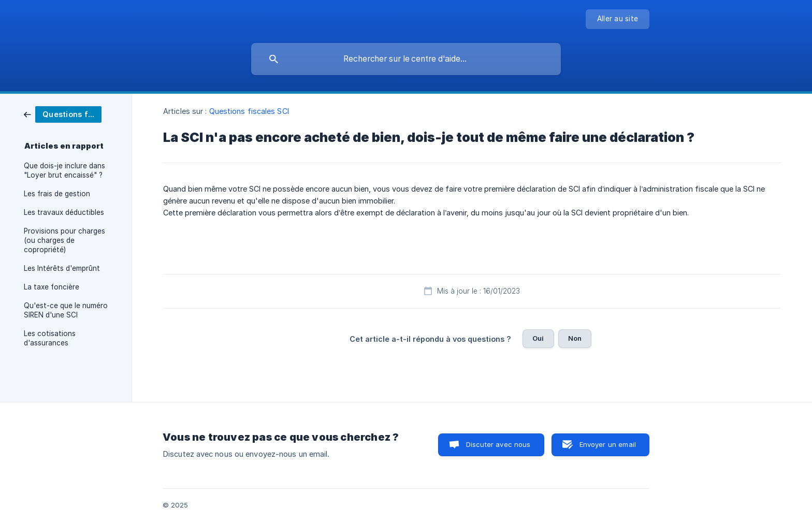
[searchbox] (406, 59)
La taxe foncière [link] (52, 287)
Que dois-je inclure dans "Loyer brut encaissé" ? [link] (64, 170)
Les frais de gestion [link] (57, 194)
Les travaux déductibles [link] (64, 212)
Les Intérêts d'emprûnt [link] (62, 268)
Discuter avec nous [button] (498, 444)
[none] (618, 19)
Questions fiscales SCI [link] (249, 111)
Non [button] (575, 338)
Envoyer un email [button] (608, 444)
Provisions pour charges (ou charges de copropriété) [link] (64, 240)
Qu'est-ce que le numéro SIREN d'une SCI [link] (66, 310)
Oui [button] (538, 338)
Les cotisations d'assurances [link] (50, 338)
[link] (63, 114)
